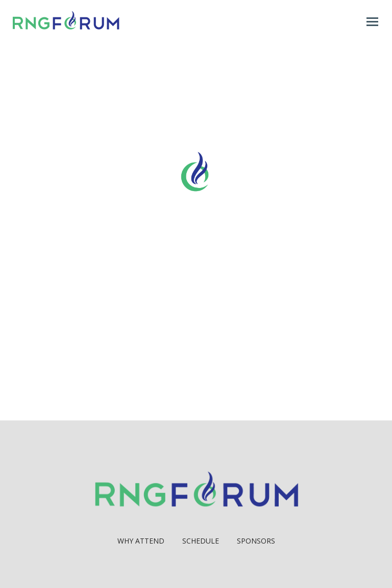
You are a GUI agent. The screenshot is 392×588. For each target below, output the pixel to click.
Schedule (201, 541)
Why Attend (141, 541)
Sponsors (256, 541)
